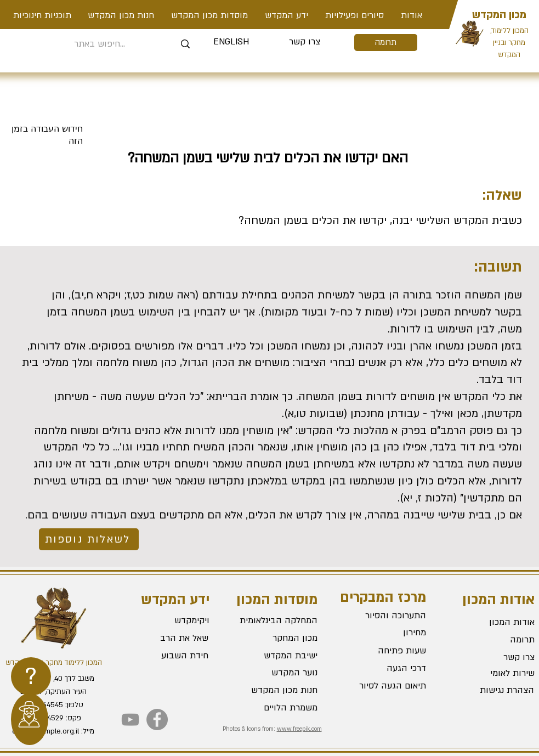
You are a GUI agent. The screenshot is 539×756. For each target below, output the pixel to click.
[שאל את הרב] (169, 638)
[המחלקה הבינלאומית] (279, 620)
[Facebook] (157, 720)
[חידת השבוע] (169, 656)
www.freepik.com (299, 729)
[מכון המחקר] (279, 638)
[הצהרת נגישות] (495, 690)
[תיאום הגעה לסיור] (387, 686)
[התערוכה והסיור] (387, 616)
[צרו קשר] (305, 42)
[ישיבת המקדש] (279, 656)
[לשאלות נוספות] (89, 539)
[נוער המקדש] (279, 673)
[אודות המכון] (496, 622)
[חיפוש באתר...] (100, 44)
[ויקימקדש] (170, 620)
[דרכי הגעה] (387, 669)
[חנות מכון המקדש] (279, 690)
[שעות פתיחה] (387, 651)
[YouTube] (130, 720)
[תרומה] (386, 43)
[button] (355, 15)
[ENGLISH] (231, 42)
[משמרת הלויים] (279, 708)
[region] (31, 676)
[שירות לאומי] (496, 673)
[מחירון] (387, 633)
